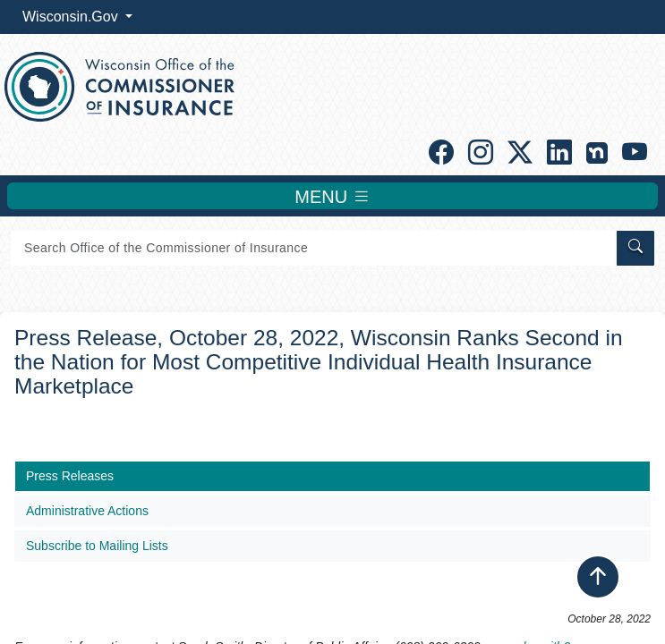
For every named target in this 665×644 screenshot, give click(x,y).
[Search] (312, 248)
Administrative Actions (87, 511)
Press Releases (70, 476)
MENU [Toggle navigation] (332, 196)
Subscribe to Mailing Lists (97, 546)
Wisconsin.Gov (72, 17)
